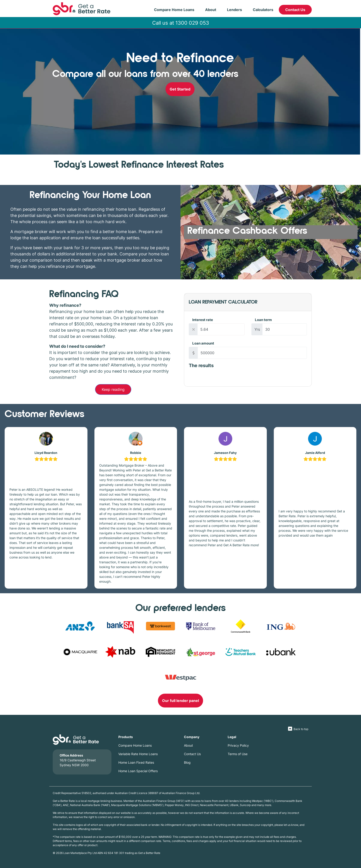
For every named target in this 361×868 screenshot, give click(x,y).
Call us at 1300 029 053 (181, 23)
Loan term (263, 320)
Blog (187, 762)
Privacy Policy (238, 745)
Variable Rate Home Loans (138, 754)
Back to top (301, 729)
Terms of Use (238, 754)
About (211, 10)
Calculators (263, 10)
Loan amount (203, 343)
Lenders (234, 10)
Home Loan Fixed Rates (136, 762)
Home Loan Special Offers (138, 771)
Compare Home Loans (174, 10)
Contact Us (295, 10)
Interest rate (203, 320)
